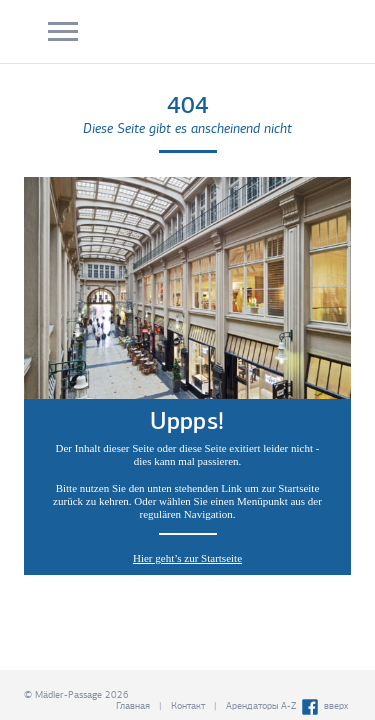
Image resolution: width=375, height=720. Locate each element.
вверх (336, 706)
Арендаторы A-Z (261, 706)
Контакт (188, 706)
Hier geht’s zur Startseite (187, 558)
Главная (133, 706)
